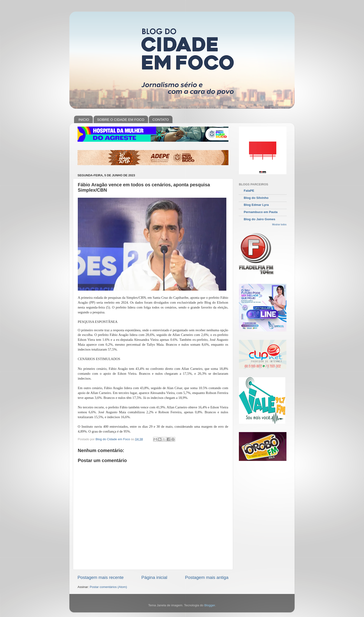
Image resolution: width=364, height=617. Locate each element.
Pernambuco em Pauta (261, 212)
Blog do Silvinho (256, 198)
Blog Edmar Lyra (256, 205)
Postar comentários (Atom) (109, 587)
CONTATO (161, 120)
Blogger (210, 605)
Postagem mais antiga (207, 577)
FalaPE (249, 191)
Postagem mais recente (101, 577)
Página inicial (154, 577)
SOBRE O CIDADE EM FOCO (121, 120)
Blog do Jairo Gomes (260, 219)
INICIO (84, 120)
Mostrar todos (279, 225)
